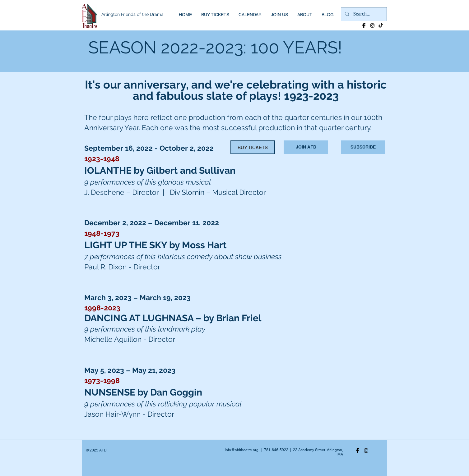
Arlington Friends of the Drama (132, 14)
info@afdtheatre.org (242, 450)
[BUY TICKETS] (253, 147)
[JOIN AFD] (306, 147)
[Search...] (363, 14)
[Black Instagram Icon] (372, 25)
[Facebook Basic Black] (364, 25)
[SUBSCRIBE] (363, 147)
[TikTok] (381, 25)
